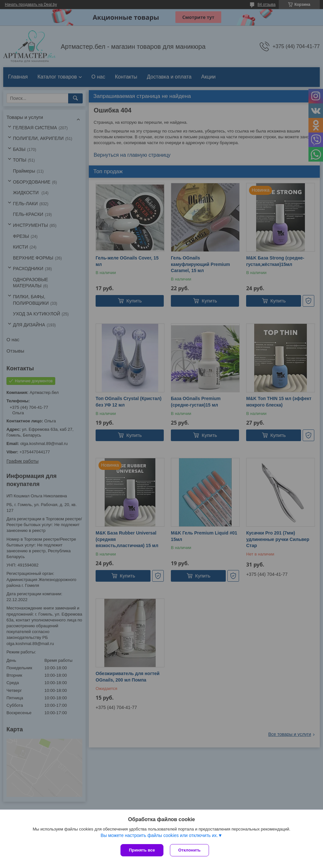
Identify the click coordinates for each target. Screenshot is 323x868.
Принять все (142, 850)
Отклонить (189, 850)
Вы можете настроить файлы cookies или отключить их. (159, 835)
